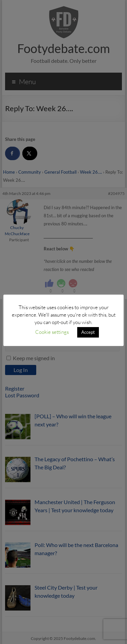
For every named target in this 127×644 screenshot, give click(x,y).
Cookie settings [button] (52, 332)
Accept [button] (88, 332)
